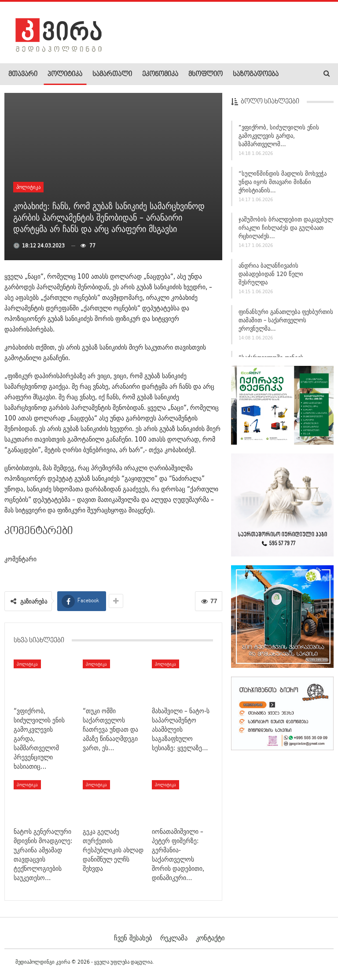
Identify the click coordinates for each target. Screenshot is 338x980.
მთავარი (23, 74)
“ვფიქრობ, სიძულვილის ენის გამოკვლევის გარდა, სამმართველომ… (279, 136)
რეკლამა (174, 938)
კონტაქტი (210, 938)
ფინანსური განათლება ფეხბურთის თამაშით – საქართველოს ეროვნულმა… (286, 320)
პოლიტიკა (65, 74)
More (296, 74)
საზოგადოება (256, 74)
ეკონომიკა (160, 74)
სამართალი (112, 74)
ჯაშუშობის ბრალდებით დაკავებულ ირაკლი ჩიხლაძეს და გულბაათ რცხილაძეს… (286, 228)
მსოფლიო (206, 74)
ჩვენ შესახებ (133, 938)
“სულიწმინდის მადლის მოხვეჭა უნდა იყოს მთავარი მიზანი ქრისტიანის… (283, 182)
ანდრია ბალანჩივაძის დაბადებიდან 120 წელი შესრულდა (271, 274)
